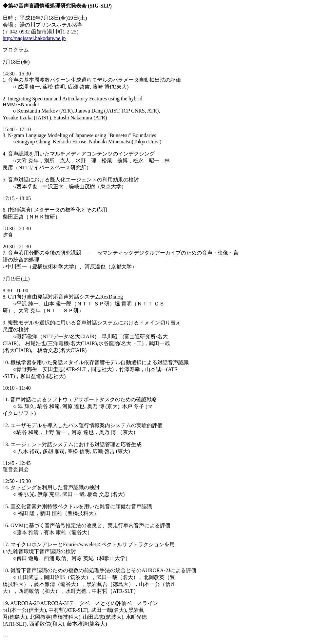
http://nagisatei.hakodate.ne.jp (34, 38)
